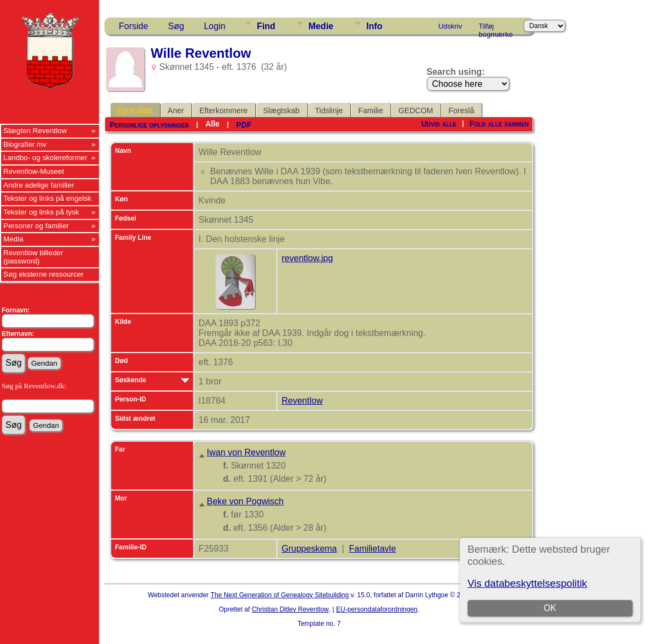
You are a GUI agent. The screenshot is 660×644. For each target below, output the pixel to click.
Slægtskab (281, 111)
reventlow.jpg (307, 258)
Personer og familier (36, 226)
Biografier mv (25, 144)
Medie (321, 26)
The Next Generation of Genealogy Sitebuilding (280, 595)
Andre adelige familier (39, 185)
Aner (176, 111)
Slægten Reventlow (35, 131)
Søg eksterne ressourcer (43, 274)
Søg (176, 26)
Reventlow (302, 401)
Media (13, 239)
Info (374, 26)
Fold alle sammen (499, 124)
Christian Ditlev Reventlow (290, 609)
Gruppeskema (309, 549)
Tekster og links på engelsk (47, 198)
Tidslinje (329, 111)
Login (215, 26)
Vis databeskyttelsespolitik (527, 583)
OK (550, 608)
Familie (370, 111)
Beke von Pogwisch (245, 501)
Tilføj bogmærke (496, 28)
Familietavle (372, 549)
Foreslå (461, 111)
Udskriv (450, 26)
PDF (244, 125)
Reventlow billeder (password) (33, 257)
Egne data (135, 111)
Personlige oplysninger (149, 125)
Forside (133, 26)
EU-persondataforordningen (377, 609)
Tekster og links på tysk (41, 212)
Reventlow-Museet (34, 171)
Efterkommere (223, 111)
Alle (212, 124)
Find (266, 26)
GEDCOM (416, 111)
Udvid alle (439, 124)
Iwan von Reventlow (246, 452)
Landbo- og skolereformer (45, 158)
